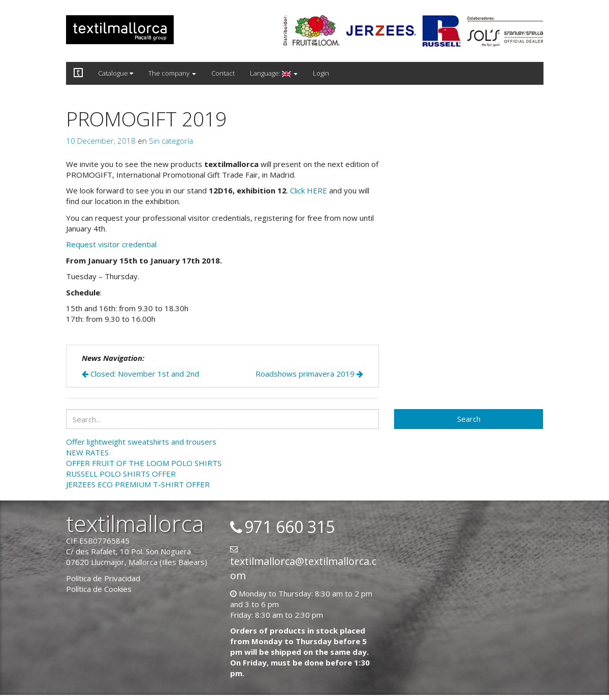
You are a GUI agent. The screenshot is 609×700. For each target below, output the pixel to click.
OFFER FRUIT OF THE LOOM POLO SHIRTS (144, 463)
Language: (274, 73)
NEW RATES (87, 452)
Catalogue (116, 73)
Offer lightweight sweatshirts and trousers (141, 442)
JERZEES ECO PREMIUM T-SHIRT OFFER (138, 484)
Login (321, 73)
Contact (223, 73)
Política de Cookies (99, 589)
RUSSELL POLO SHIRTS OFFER (121, 474)
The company (172, 73)
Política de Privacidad (103, 578)
